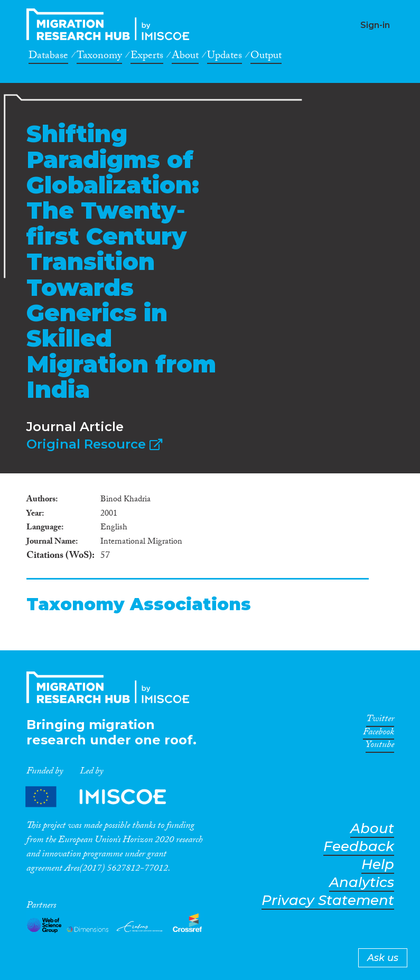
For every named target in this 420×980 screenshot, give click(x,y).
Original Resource (94, 444)
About (185, 57)
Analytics (362, 883)
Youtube (380, 746)
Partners (105, 796)
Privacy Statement (328, 900)
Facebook (379, 734)
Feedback (359, 847)
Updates (225, 57)
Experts (147, 57)
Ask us (383, 958)
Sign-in (375, 25)
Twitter (380, 721)
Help (378, 865)
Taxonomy (99, 57)
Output (266, 57)
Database (48, 57)
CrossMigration (111, 24)
